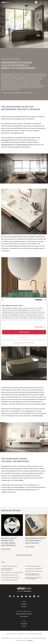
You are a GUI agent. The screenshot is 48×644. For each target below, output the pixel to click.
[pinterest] (26, 596)
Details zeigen (39, 327)
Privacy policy (18, 638)
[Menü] (46, 2)
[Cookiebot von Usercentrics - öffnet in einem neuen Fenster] (35, 300)
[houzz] (30, 596)
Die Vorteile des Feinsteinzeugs (34, 571)
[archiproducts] (34, 596)
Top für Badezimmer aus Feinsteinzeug (12, 572)
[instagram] (14, 596)
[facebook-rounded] (10, 596)
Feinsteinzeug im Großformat (9, 566)
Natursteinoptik (6, 145)
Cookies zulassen (24, 332)
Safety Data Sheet (7, 638)
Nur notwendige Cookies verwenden (24, 343)
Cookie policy (27, 638)
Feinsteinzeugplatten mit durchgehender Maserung (32, 574)
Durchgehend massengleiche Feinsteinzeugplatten (33, 578)
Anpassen (24, 337)
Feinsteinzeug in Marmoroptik (9, 575)
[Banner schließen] (46, 300)
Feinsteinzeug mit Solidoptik (33, 566)
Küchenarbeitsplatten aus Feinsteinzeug (7, 569)
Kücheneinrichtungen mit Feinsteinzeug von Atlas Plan (35, 541)
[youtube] (22, 596)
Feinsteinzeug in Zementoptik (9, 580)
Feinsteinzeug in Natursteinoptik (10, 577)
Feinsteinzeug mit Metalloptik (33, 569)
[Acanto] (30, 640)
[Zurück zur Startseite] (17, 2)
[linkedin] (18, 596)
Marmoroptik (5, 140)
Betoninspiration (23, 145)
